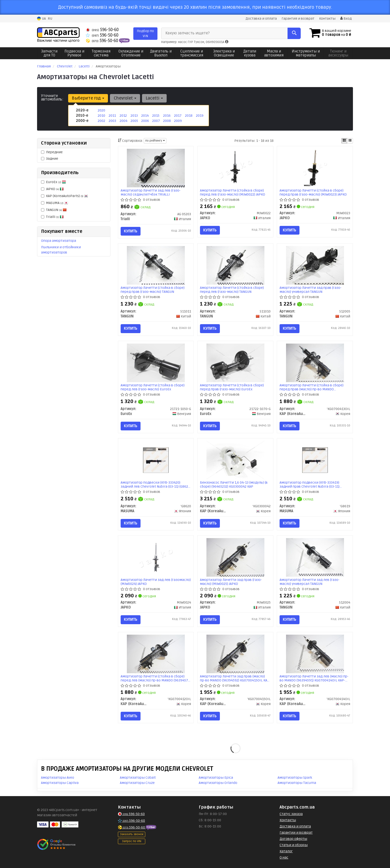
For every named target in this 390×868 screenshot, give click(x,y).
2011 (112, 116)
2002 (101, 121)
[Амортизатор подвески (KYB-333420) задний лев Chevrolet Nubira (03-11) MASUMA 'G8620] (156, 460)
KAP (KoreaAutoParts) (65, 196)
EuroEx (53, 182)
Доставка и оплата (261, 19)
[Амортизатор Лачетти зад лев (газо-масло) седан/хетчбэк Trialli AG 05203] (156, 168)
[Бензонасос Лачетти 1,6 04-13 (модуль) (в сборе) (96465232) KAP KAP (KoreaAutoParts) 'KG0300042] (235, 460)
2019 (200, 116)
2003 (112, 121)
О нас (284, 857)
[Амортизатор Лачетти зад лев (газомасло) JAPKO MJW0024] (156, 557)
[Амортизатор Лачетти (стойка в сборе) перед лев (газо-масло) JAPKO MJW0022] (235, 168)
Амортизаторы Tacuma (297, 783)
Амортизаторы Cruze (137, 783)
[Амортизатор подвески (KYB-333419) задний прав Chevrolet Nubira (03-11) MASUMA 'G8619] (315, 460)
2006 (145, 121)
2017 (178, 116)
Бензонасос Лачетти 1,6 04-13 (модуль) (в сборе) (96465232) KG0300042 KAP (234, 485)
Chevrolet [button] (125, 98)
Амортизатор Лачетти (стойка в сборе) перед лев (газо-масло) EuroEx (153, 387)
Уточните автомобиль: (52, 98)
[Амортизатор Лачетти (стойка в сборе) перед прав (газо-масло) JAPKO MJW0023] (315, 168)
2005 (134, 121)
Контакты (327, 19)
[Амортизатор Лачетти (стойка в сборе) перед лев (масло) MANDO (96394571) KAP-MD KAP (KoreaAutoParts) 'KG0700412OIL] (156, 654)
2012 (123, 116)
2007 (156, 121)
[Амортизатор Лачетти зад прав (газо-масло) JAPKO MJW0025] (235, 557)
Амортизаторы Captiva (60, 783)
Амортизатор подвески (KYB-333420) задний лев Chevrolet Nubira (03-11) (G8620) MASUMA (156, 485)
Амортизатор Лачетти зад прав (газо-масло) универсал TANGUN (311, 290)
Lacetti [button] (154, 98)
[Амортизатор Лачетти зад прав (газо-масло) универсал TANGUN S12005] (315, 265)
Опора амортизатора (59, 241)
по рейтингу (155, 141)
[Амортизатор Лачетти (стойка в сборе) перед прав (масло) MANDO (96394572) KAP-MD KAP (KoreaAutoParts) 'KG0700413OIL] (315, 363)
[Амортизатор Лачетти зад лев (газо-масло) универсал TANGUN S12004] (315, 557)
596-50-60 (102, 30)
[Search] (294, 33)
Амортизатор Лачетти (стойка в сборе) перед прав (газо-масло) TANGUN (153, 290)
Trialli (52, 217)
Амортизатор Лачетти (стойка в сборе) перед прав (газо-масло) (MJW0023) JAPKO (313, 192)
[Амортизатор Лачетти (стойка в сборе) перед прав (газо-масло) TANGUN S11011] (156, 265)
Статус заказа (291, 814)
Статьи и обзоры (294, 845)
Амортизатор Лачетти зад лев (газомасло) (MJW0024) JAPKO (156, 582)
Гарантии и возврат (296, 833)
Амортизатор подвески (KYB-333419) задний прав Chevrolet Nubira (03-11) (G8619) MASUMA (310, 485)
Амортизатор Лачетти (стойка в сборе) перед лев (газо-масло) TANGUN (232, 290)
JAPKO (52, 189)
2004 (123, 121)
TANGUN (54, 210)
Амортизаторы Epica (216, 778)
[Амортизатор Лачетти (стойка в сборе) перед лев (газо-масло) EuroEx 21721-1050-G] (156, 363)
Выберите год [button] (88, 98)
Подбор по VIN (145, 33)
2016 (167, 116)
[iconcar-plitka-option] (344, 141)
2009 (178, 121)
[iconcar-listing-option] (350, 141)
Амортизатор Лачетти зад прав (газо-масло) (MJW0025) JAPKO (231, 582)
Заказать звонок (132, 834)
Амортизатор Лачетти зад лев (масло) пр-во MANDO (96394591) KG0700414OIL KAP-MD (314, 678)
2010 (101, 116)
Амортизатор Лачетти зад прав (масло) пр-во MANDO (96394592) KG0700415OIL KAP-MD (235, 678)
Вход (346, 19)
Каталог (286, 851)
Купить (131, 231)
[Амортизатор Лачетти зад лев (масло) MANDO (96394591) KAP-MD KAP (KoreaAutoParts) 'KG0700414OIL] (315, 654)
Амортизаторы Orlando (218, 783)
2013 (134, 116)
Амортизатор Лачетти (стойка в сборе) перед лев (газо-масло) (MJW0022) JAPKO (233, 192)
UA (41, 19)
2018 (189, 116)
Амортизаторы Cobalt (138, 778)
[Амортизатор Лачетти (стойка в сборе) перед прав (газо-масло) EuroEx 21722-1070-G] (235, 363)
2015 (156, 116)
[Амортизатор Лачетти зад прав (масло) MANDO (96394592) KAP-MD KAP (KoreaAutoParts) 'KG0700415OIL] (235, 654)
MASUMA (55, 203)
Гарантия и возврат (298, 19)
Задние (50, 159)
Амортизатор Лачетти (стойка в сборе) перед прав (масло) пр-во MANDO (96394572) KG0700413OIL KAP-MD (312, 387)
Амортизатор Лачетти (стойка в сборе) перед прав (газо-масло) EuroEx (232, 387)
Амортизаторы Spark (295, 778)
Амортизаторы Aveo (58, 778)
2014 (145, 116)
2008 (167, 121)
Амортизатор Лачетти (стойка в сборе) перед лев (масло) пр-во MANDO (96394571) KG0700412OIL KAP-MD (156, 678)
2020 (101, 110)
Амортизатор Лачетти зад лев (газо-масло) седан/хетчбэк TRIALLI (151, 192)
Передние (52, 152)
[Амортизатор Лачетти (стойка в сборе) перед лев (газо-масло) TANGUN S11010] (235, 265)
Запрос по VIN (132, 841)
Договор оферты (293, 839)
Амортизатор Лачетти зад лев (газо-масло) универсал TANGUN (310, 582)
